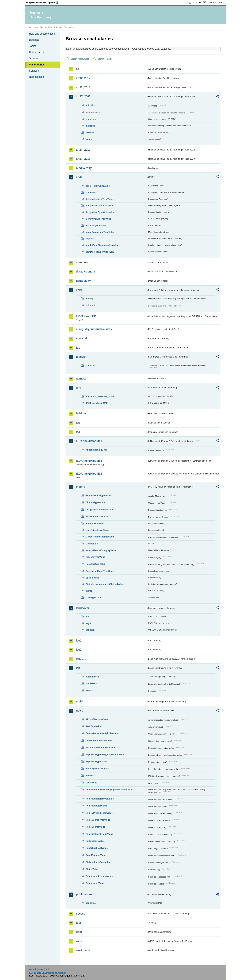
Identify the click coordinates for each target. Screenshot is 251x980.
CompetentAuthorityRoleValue (102, 733)
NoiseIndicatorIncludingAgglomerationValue (109, 790)
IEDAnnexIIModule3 (89, 461)
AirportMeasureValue (97, 719)
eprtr (79, 290)
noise (80, 711)
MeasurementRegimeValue (100, 537)
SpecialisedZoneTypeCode (100, 571)
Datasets (34, 40)
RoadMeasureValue (96, 855)
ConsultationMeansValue (99, 740)
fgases (80, 357)
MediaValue (92, 544)
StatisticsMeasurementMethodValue (105, 584)
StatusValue (92, 869)
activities (90, 105)
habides (81, 413)
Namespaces (36, 77)
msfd (79, 701)
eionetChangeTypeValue (98, 219)
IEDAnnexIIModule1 (89, 441)
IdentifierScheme (95, 524)
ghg (79, 388)
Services (34, 71)
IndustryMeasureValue (97, 769)
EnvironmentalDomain (97, 516)
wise (79, 941)
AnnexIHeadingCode (96, 450)
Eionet (43, 27)
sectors (90, 690)
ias (78, 423)
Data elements (37, 52)
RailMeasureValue (95, 841)
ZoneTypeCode (94, 597)
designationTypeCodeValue (100, 212)
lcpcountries (92, 677)
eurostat (81, 338)
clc (87, 617)
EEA (43, 2)
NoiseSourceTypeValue (98, 820)
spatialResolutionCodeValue (101, 252)
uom (79, 932)
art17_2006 (83, 96)
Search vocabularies (80, 59)
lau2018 (81, 659)
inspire (81, 487)
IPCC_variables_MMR (97, 403)
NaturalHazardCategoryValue (101, 550)
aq (78, 69)
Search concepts (105, 59)
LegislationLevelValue (97, 530)
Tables (33, 46)
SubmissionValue (95, 883)
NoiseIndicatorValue (96, 806)
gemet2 (81, 379)
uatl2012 (90, 630)
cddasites (91, 192)
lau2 (79, 650)
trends (89, 139)
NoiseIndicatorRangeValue (100, 799)
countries (91, 119)
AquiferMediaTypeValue (98, 495)
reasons (90, 132)
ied (78, 432)
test (78, 923)
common (82, 262)
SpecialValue (92, 578)
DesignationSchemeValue (99, 509)
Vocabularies (37, 65)
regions (90, 239)
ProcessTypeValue (95, 557)
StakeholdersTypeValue (98, 862)
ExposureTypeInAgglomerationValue (105, 754)
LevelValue (91, 783)
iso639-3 (90, 775)
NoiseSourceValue (95, 827)
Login (194, 2)
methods (90, 126)
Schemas (34, 58)
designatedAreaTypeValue (99, 199)
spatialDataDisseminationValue (102, 245)
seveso (81, 914)
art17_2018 (83, 159)
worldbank (83, 950)
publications (84, 894)
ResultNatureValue (95, 564)
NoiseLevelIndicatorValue (99, 813)
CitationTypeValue (95, 502)
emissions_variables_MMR (100, 396)
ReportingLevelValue (97, 848)
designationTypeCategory (99, 206)
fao (78, 348)
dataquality (83, 281)
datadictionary (85, 272)
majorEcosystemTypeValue (100, 232)
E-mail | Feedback (39, 970)
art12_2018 (83, 87)
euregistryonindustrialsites (94, 329)
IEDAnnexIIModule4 (89, 474)
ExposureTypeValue (96, 762)
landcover (83, 608)
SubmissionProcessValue (99, 876)
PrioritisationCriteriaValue (99, 834)
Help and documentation (43, 34)
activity (89, 299)
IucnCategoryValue (96, 225)
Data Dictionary (55, 27)
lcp (78, 668)
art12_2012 (83, 78)
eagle (88, 623)
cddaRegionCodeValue (98, 186)
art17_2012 (83, 150)
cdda (79, 177)
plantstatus (92, 683)
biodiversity (84, 168)
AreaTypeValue (94, 726)
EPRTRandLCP (86, 316)
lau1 (79, 641)
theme (89, 591)
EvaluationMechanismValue (100, 747)
